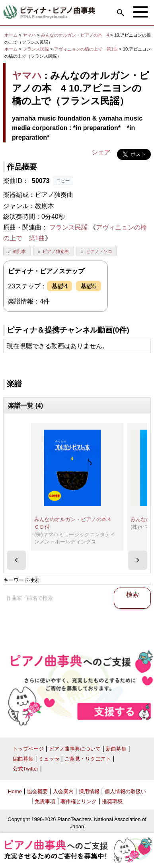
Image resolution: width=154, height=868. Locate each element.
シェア (101, 152)
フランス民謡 (36, 49)
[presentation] (16, 560)
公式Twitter (25, 769)
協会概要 (37, 791)
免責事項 (45, 801)
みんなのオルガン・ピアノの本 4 (76, 35)
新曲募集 (116, 749)
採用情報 (89, 791)
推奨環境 (112, 801)
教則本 (19, 251)
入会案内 (63, 791)
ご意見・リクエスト (88, 759)
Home (15, 791)
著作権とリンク (79, 801)
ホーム (11, 35)
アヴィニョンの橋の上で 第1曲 (87, 49)
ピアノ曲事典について (75, 749)
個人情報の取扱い (125, 791)
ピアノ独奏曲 (56, 251)
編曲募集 (23, 759)
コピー (63, 181)
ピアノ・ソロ (99, 251)
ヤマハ (29, 35)
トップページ (28, 749)
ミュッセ (49, 759)
